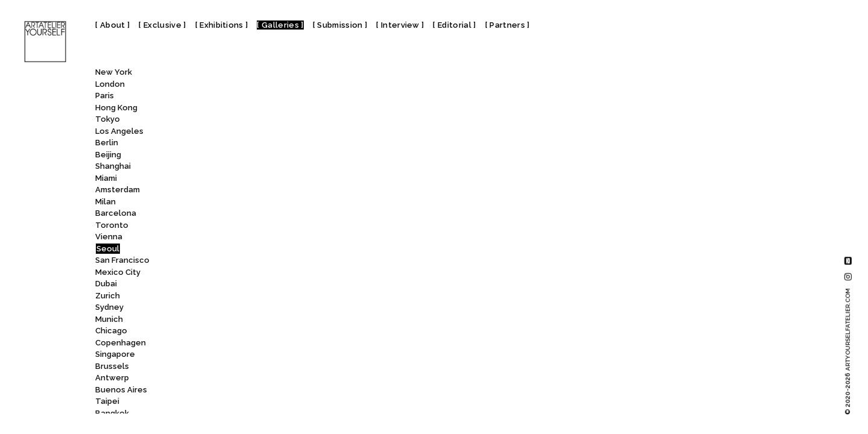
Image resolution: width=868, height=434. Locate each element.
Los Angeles (119, 131)
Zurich (108, 296)
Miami (106, 178)
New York (114, 72)
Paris (105, 96)
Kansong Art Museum (259, 367)
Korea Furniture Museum (266, 414)
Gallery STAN (241, 168)
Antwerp (112, 378)
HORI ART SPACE (246, 285)
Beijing (108, 155)
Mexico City (118, 272)
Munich (109, 319)
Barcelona (116, 213)
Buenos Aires (121, 390)
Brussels (112, 366)
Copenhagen (121, 343)
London (110, 84)
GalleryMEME (242, 203)
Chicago (111, 331)
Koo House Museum (257, 403)
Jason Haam (239, 320)
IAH (221, 297)
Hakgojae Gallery (251, 250)
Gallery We (237, 179)
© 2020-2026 (848, 351)
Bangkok (112, 413)
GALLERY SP (238, 156)
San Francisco (122, 260)
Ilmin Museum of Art (255, 309)
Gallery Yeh (239, 191)
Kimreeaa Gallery (250, 391)
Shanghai (113, 166)
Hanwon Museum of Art (261, 273)
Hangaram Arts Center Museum (281, 262)
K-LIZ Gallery (237, 356)
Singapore (115, 354)
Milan (105, 202)
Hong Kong (116, 108)
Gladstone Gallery (250, 238)
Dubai (106, 284)
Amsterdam (118, 190)
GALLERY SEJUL (246, 132)
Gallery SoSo (237, 144)
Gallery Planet (240, 121)
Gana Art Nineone (247, 226)
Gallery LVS (238, 109)
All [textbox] (209, 75)
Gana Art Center (250, 215)
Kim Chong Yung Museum (266, 379)
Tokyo (108, 119)
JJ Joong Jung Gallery (257, 332)
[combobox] (244, 75)
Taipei (107, 401)
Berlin (107, 143)
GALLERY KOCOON (246, 97)
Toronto (112, 225)
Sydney (109, 307)
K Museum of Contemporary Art (279, 344)
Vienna (109, 237)
